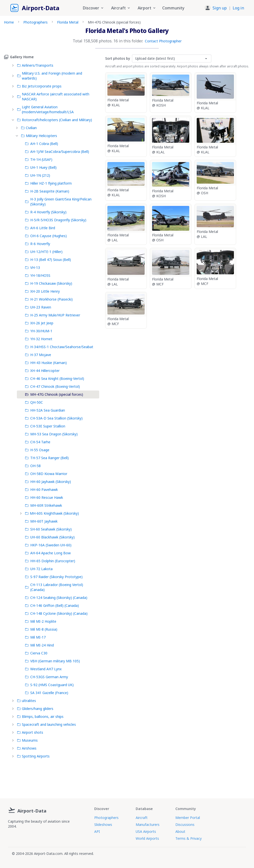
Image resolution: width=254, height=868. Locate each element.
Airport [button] (147, 8)
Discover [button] (94, 8)
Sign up (220, 8)
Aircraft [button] (121, 8)
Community (173, 8)
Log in (238, 8)
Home (9, 22)
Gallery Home (19, 57)
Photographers (35, 22)
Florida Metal (68, 22)
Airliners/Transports (35, 65)
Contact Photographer (163, 41)
